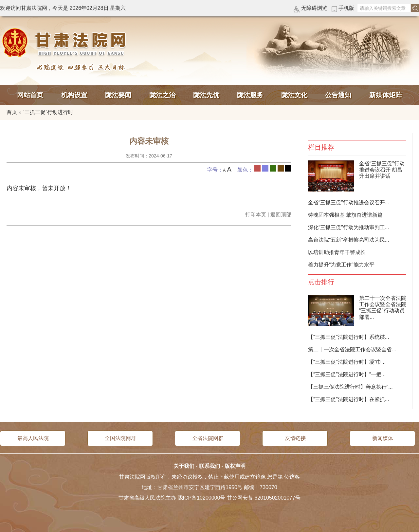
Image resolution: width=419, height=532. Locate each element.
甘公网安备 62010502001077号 (264, 498)
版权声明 (235, 466)
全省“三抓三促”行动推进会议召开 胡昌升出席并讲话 (382, 170)
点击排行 (321, 282)
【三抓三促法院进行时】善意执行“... (350, 387)
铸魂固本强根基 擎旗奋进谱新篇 (345, 215)
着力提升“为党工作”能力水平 (341, 265)
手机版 (346, 8)
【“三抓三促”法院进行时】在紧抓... (349, 399)
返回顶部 (281, 215)
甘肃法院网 (65, 43)
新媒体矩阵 (386, 95)
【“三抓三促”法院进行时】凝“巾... (347, 362)
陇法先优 (206, 95)
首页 (12, 112)
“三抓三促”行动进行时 (48, 112)
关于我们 (184, 466)
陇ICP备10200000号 (202, 498)
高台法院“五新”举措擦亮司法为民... (349, 240)
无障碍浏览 (314, 8)
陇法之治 (162, 95)
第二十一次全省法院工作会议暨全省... (352, 349)
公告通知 (338, 95)
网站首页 (30, 95)
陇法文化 (294, 95)
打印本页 (256, 215)
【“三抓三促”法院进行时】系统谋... (349, 337)
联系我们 (209, 466)
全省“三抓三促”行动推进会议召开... (349, 202)
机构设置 (74, 95)
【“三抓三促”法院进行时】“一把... (347, 374)
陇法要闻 (118, 95)
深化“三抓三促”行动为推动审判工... (349, 227)
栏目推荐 (321, 147)
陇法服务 (250, 95)
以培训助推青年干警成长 (337, 252)
